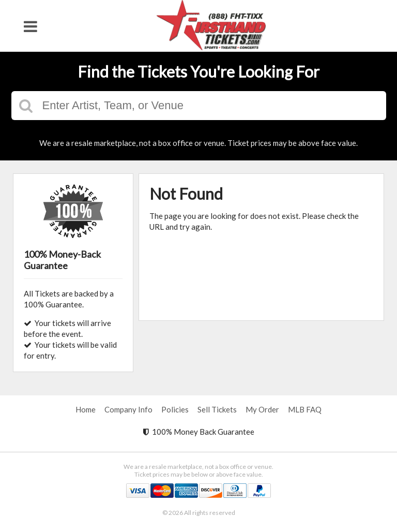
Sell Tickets (217, 409)
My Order (262, 409)
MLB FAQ (305, 409)
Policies (175, 409)
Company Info (128, 409)
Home (86, 409)
